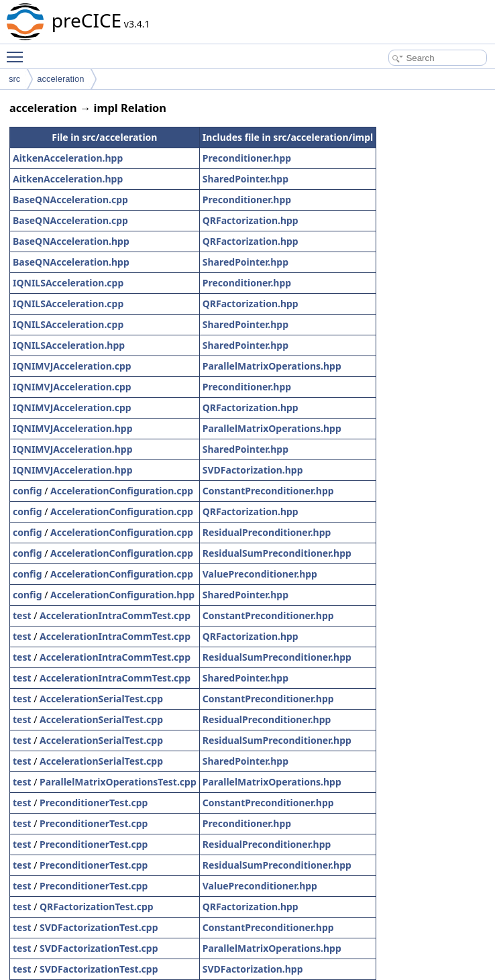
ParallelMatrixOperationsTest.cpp (118, 782)
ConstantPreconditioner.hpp (268, 491)
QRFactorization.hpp (251, 220)
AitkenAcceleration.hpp (68, 158)
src (14, 79)
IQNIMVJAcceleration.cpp (72, 366)
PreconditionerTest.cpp (94, 803)
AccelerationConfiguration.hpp (122, 595)
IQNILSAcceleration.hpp (69, 345)
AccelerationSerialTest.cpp (101, 699)
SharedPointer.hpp (245, 179)
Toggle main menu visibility (18, 51)
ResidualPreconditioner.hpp (267, 532)
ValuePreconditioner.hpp (260, 574)
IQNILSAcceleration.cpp (68, 283)
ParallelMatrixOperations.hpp (272, 366)
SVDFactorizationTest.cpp (99, 927)
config (27, 491)
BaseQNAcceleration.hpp (71, 241)
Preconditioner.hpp (247, 158)
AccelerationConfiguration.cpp (122, 491)
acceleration (60, 79)
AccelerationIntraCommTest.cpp (115, 615)
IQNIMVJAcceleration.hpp (73, 428)
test (22, 615)
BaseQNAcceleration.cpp (70, 200)
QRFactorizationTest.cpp (97, 907)
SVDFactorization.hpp (253, 470)
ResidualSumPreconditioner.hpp (277, 553)
